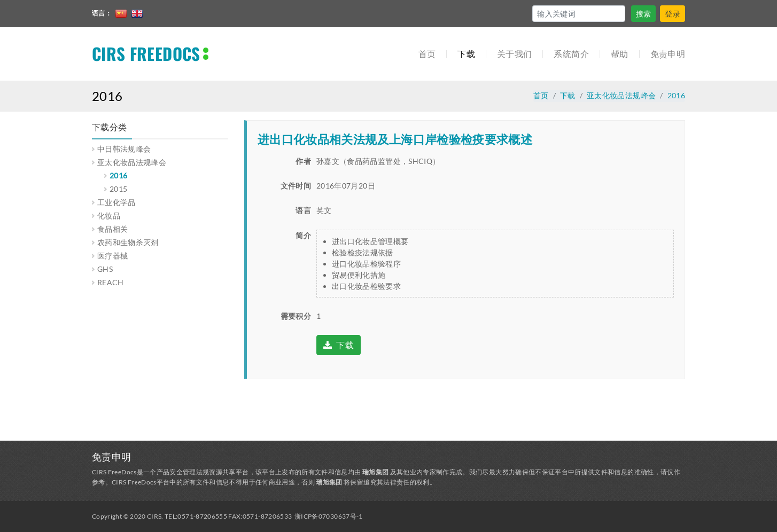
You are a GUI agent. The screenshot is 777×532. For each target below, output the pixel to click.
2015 (118, 189)
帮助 (620, 54)
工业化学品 (116, 202)
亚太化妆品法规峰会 (621, 95)
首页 (427, 54)
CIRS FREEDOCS (146, 53)
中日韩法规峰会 (124, 149)
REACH (111, 282)
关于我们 (514, 54)
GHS (105, 269)
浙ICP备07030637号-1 (329, 516)
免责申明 (668, 54)
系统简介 (571, 54)
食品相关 (112, 229)
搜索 (644, 14)
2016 (676, 95)
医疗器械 (112, 256)
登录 (673, 14)
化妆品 (109, 216)
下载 (466, 54)
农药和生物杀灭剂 (128, 242)
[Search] (579, 14)
